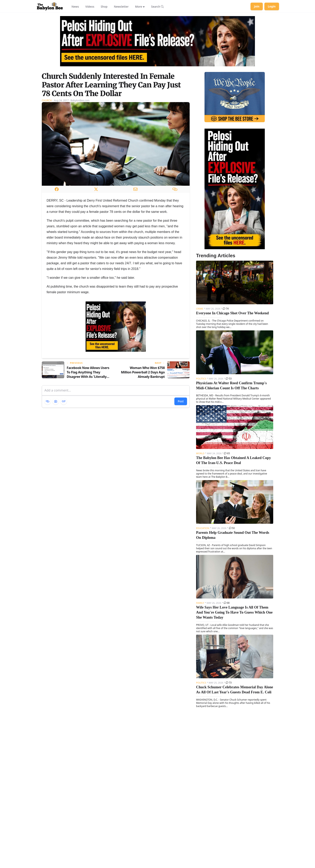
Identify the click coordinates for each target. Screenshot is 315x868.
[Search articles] (157, 6)
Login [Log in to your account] (272, 6)
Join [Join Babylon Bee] (257, 6)
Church (47, 100)
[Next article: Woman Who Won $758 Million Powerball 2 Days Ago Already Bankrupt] (154, 370)
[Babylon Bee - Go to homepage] (50, 6)
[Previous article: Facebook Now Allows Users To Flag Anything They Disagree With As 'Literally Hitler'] (77, 370)
